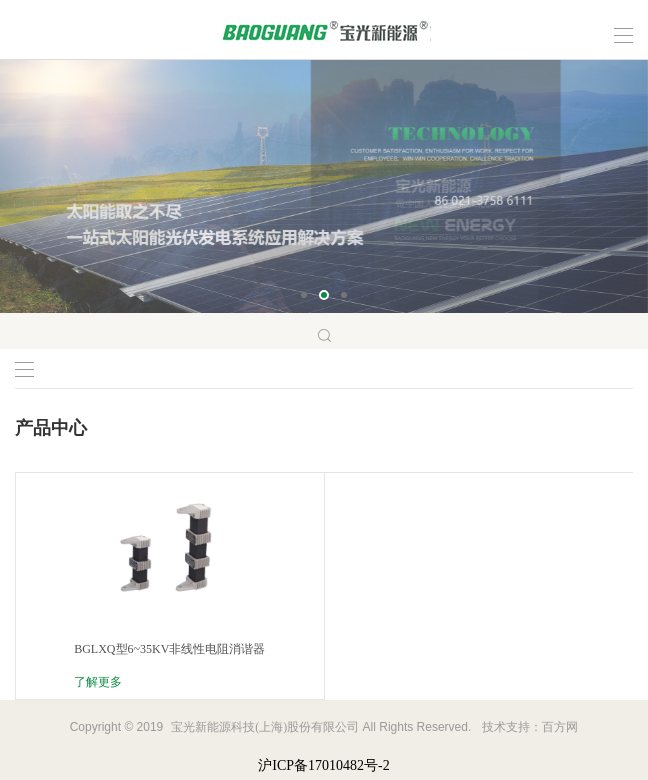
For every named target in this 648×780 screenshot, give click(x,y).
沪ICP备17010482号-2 (323, 765)
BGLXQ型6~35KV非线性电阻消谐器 (169, 649)
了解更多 (98, 682)
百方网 (560, 727)
